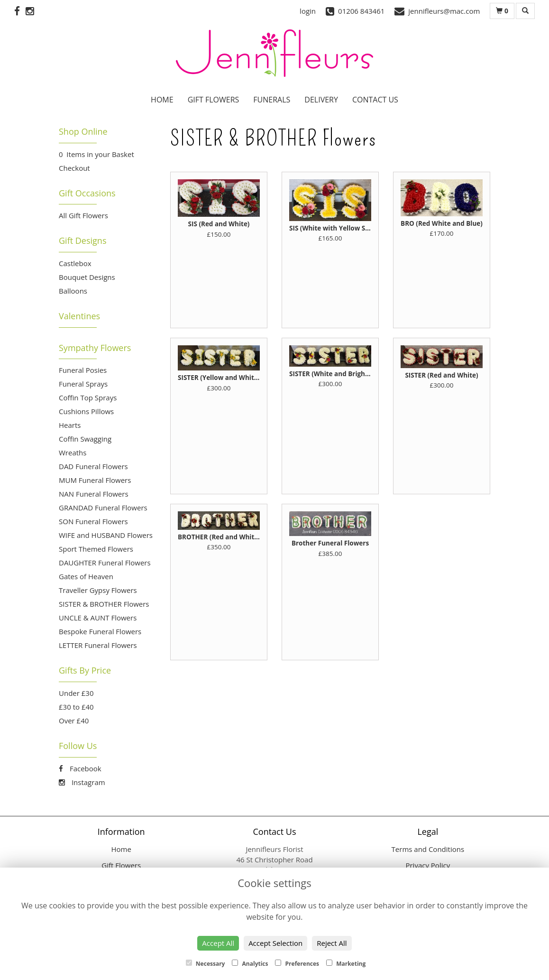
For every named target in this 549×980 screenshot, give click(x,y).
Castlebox (75, 263)
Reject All (332, 943)
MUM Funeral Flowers (95, 480)
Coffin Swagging (85, 439)
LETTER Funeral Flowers (98, 645)
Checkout (74, 168)
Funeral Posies (83, 370)
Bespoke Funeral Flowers (100, 631)
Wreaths (73, 453)
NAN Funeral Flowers (94, 494)
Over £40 (74, 721)
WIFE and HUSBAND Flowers (106, 535)
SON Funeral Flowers (93, 521)
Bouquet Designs (87, 277)
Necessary (206, 964)
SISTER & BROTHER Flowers (104, 604)
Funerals (272, 100)
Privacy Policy (428, 865)
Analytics (250, 964)
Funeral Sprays (83, 384)
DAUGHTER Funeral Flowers (105, 563)
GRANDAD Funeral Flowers (103, 508)
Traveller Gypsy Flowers (98, 590)
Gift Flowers (214, 100)
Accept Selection (275, 943)
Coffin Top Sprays (88, 398)
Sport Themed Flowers (96, 549)
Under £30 (76, 693)
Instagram (82, 782)
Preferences (297, 964)
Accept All (218, 943)
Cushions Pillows (86, 411)
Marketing (346, 964)
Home (162, 100)
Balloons (73, 291)
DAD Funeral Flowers (93, 466)
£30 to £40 (76, 707)
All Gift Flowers (83, 215)
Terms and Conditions (428, 849)
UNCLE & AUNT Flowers (98, 618)
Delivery (321, 100)
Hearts (70, 425)
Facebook (80, 768)
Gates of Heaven (86, 576)
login (308, 11)
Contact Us (375, 100)
